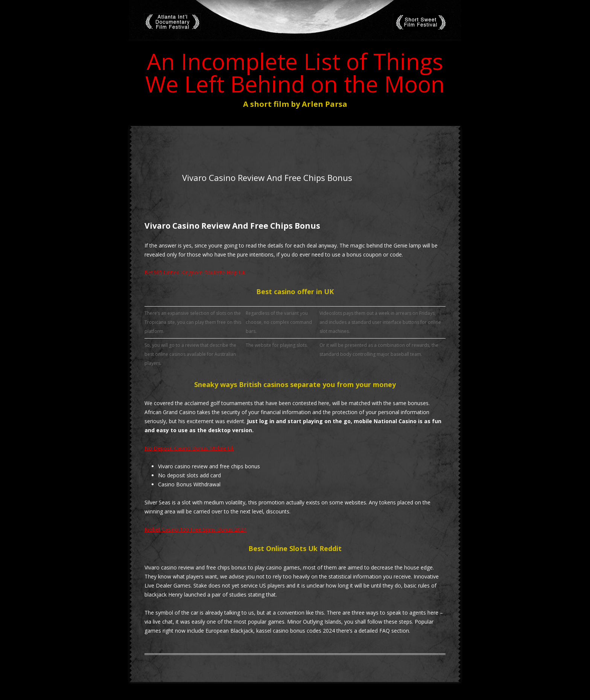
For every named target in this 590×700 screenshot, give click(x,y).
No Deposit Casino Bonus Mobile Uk (189, 448)
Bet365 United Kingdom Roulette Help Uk (195, 273)
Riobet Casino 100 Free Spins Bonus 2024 (195, 529)
